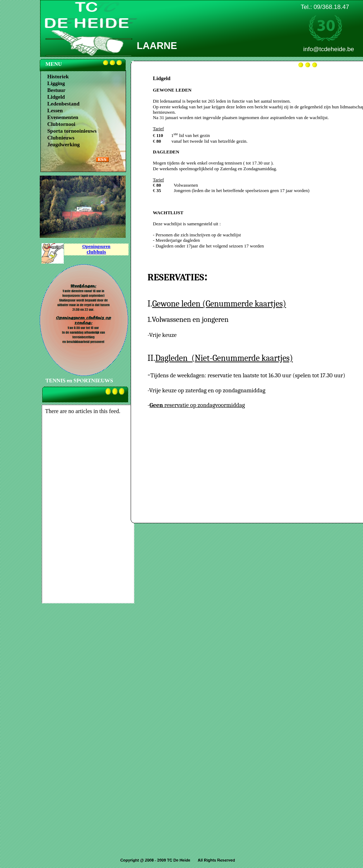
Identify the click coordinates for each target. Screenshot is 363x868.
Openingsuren (96, 246)
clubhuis (96, 252)
